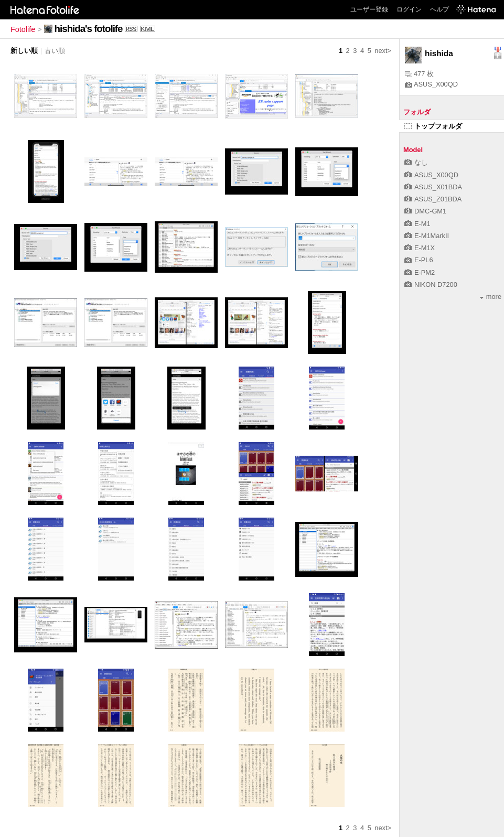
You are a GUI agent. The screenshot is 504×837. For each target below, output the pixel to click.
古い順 (55, 51)
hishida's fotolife (89, 29)
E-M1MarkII (427, 236)
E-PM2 (420, 272)
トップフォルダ (433, 126)
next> (383, 51)
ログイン (409, 9)
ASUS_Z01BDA (433, 199)
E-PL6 (419, 260)
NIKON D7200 (431, 285)
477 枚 (419, 74)
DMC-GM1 (425, 211)
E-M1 (417, 224)
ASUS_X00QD (431, 84)
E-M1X (420, 248)
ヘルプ (439, 9)
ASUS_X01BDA (433, 187)
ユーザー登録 (369, 9)
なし (416, 162)
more (491, 297)
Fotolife (23, 29)
